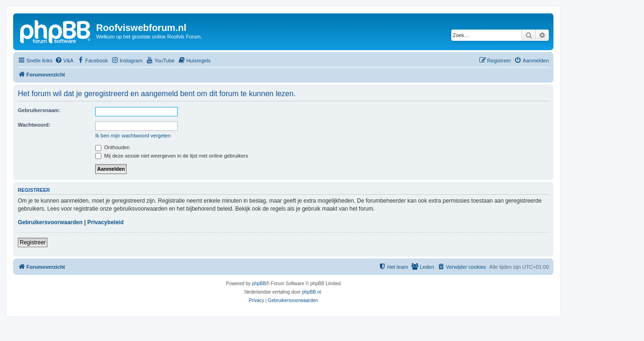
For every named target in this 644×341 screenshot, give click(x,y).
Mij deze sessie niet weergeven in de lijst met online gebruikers (172, 156)
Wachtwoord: (34, 125)
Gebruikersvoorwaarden (50, 222)
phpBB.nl (312, 292)
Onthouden (113, 147)
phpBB (259, 284)
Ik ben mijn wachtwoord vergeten (133, 136)
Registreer (33, 242)
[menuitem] (64, 61)
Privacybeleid (105, 222)
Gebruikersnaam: (39, 110)
